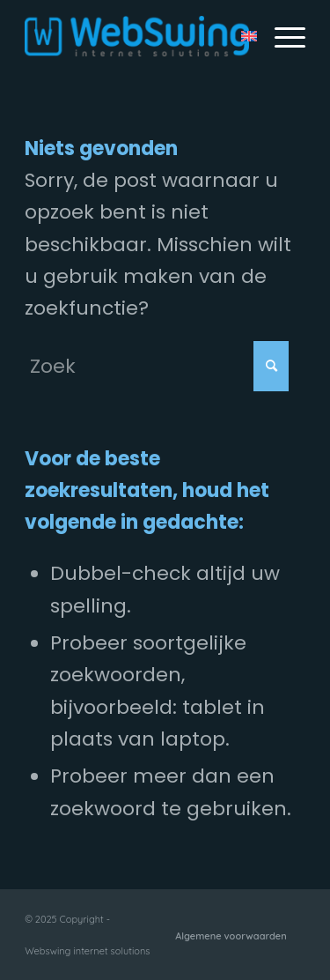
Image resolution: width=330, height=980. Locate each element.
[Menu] (281, 36)
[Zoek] (157, 366)
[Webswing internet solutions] (137, 36)
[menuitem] (281, 36)
